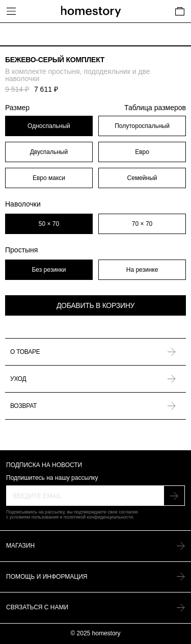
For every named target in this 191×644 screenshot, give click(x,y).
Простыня (21, 250)
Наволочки (23, 204)
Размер (95, 108)
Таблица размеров (155, 108)
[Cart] (180, 11)
